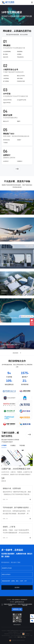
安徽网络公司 (23, 632)
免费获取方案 (17, 609)
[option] (17, 15)
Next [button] (33, 15)
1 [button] (20, 24)
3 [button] (25, 24)
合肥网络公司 (16, 632)
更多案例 (17, 353)
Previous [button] (1, 15)
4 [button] (28, 24)
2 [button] (23, 24)
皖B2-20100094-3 (17, 634)
